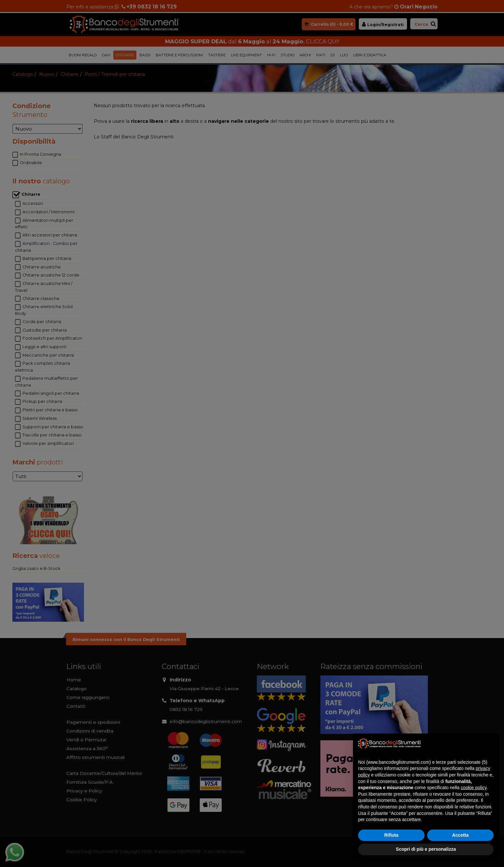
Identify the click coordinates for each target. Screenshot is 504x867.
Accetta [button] (461, 835)
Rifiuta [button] (391, 835)
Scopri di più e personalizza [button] (426, 849)
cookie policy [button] (474, 788)
